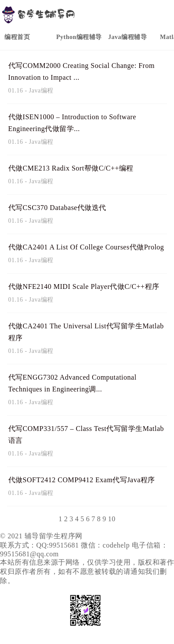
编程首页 (17, 37)
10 (112, 519)
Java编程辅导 (127, 37)
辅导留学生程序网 (54, 536)
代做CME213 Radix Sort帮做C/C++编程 (71, 168)
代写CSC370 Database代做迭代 (57, 208)
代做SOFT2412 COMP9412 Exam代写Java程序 (82, 480)
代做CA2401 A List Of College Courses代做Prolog (86, 247)
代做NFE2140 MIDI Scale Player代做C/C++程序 (84, 286)
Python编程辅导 (79, 37)
